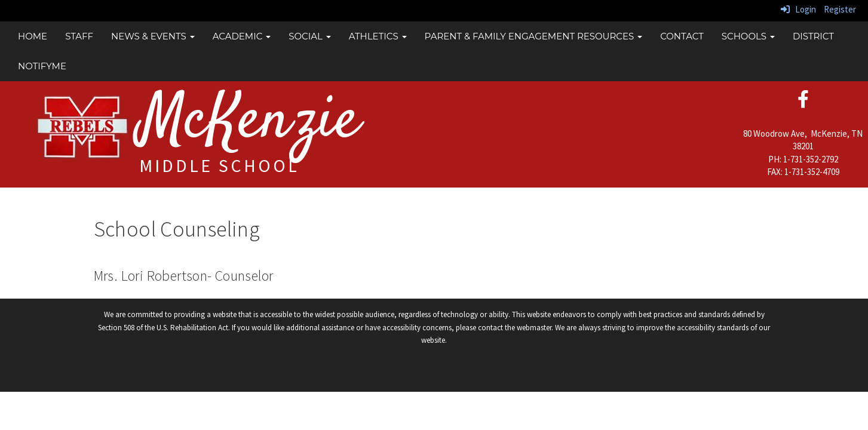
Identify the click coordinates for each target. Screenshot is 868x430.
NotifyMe (42, 66)
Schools (748, 36)
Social (310, 36)
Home (33, 36)
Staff (79, 36)
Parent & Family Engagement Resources (534, 36)
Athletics (378, 36)
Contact (682, 36)
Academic (242, 36)
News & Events (153, 36)
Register (840, 9)
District (813, 36)
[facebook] (803, 102)
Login (798, 9)
